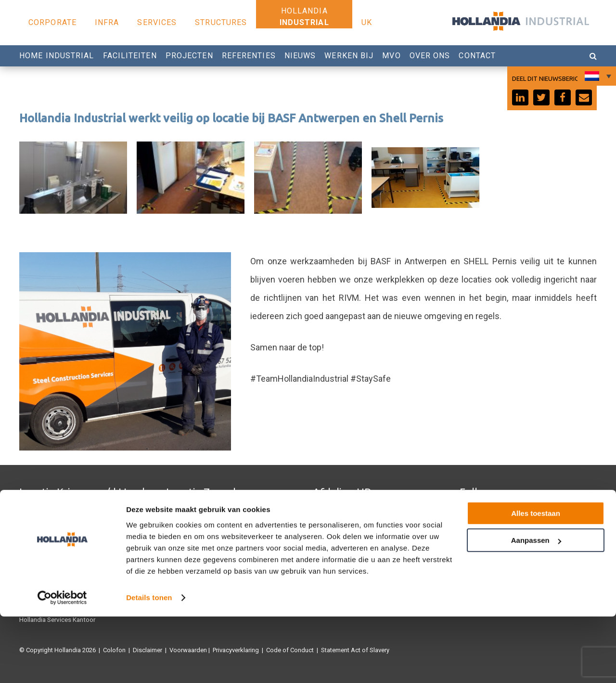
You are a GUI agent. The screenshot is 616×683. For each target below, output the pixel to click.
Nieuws (300, 56)
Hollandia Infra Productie (53, 513)
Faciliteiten (130, 56)
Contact (477, 56)
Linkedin (471, 542)
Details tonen (149, 664)
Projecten (189, 56)
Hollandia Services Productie (59, 528)
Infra (107, 22)
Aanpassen (536, 607)
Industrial (304, 22)
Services (157, 22)
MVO (391, 56)
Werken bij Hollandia (341, 542)
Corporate (52, 22)
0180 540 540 (337, 528)
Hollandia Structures (194, 513)
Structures (221, 22)
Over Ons (430, 56)
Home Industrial (57, 56)
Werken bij (349, 56)
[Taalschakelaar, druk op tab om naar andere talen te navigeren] (597, 76)
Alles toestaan (536, 580)
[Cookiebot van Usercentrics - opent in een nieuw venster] (62, 664)
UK (367, 22)
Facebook (474, 513)
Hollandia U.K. (39, 542)
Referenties (249, 56)
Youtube (471, 528)
